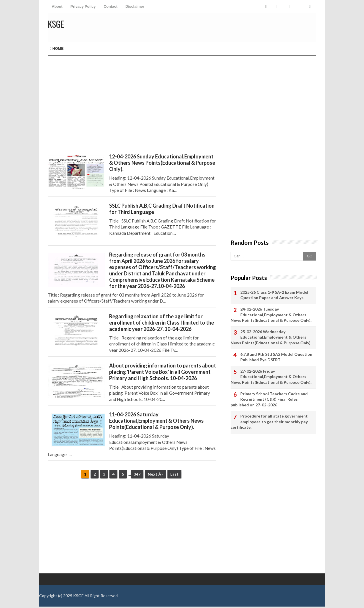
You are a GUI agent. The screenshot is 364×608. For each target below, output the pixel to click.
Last (174, 474)
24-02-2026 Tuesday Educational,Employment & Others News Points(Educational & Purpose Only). (271, 315)
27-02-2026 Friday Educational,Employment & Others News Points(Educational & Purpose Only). (271, 377)
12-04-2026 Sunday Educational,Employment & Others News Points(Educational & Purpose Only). (162, 163)
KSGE (78, 596)
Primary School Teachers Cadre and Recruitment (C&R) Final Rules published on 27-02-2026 (269, 399)
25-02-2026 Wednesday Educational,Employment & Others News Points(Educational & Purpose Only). (271, 337)
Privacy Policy (83, 6)
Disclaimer (135, 6)
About (57, 6)
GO (310, 256)
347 (137, 474)
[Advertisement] (132, 105)
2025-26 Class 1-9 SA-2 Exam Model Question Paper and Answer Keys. (274, 295)
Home (57, 48)
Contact (111, 6)
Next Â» (155, 474)
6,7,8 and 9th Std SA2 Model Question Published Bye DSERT (276, 357)
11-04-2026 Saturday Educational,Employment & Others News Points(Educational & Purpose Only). (156, 421)
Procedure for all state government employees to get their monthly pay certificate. (269, 422)
